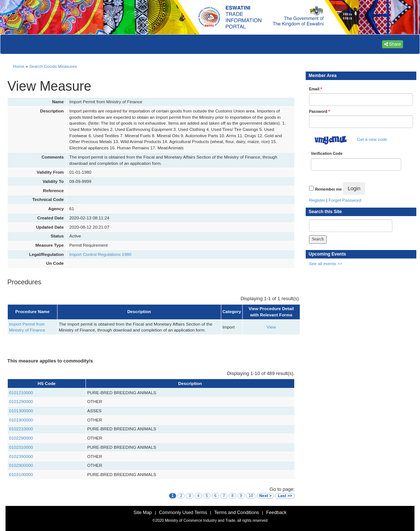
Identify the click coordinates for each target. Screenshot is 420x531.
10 (251, 496)
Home (19, 66)
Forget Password (345, 200)
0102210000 (21, 429)
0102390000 (21, 456)
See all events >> (326, 263)
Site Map (143, 513)
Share (393, 44)
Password (320, 111)
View (271, 327)
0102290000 (21, 438)
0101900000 (21, 420)
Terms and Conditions (237, 513)
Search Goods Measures (53, 66)
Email (315, 89)
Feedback (276, 513)
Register (317, 200)
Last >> (285, 496)
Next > (265, 496)
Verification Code (327, 153)
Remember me (328, 189)
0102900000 (21, 465)
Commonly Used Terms (183, 513)
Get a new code (372, 139)
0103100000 (21, 474)
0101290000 (21, 401)
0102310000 (21, 447)
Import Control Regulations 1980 (100, 254)
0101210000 (21, 393)
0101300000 (21, 411)
